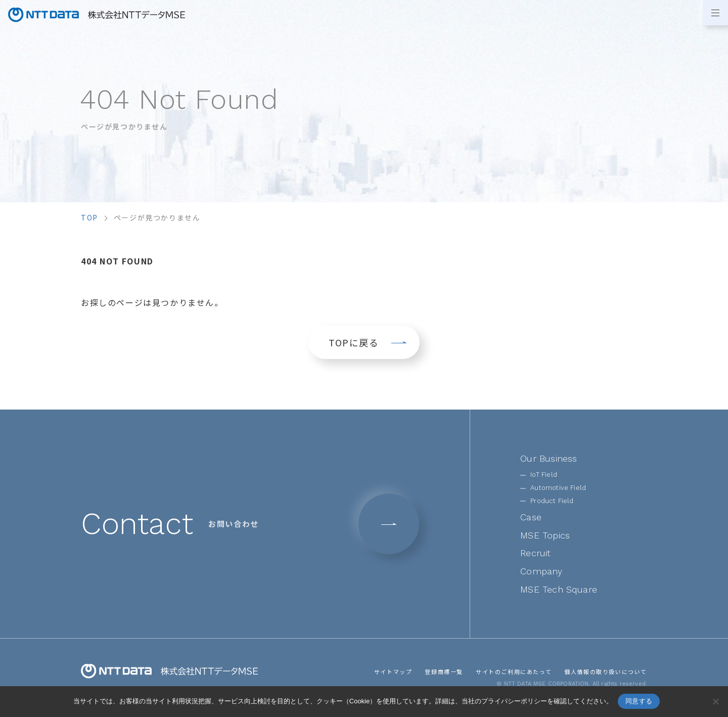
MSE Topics (545, 535)
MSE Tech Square (559, 589)
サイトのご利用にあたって (514, 671)
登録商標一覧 (444, 671)
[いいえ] (715, 701)
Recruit (535, 553)
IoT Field (544, 475)
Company (541, 571)
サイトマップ (393, 671)
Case (531, 517)
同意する (639, 701)
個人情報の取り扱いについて (606, 671)
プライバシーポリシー (514, 701)
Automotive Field (558, 488)
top (89, 217)
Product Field (552, 501)
